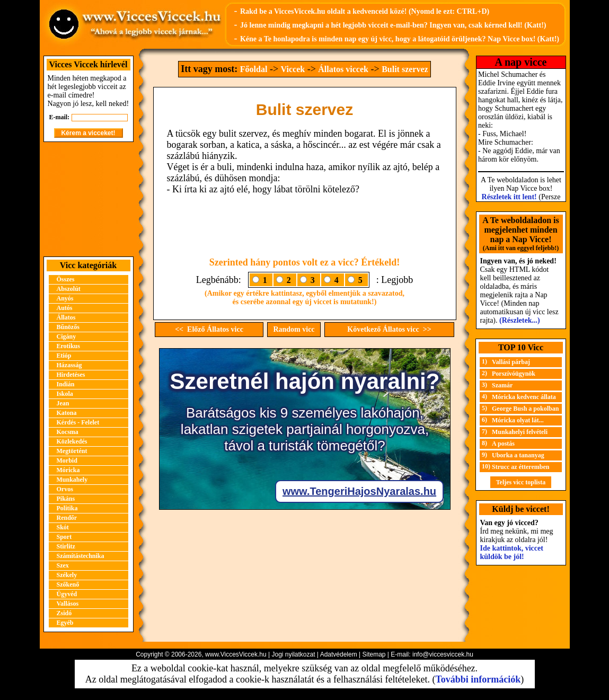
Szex (63, 565)
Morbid (67, 460)
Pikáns (66, 499)
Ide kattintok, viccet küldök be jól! (512, 552)
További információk (478, 679)
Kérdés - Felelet (78, 422)
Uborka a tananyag (518, 455)
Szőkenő (68, 584)
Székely (67, 575)
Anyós (65, 298)
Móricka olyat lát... (518, 420)
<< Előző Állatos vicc (209, 329)
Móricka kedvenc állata (524, 397)
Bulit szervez (405, 69)
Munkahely (72, 480)
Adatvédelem (339, 654)
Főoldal (254, 69)
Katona (67, 413)
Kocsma (68, 432)
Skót (63, 527)
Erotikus (68, 346)
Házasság (69, 365)
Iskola (65, 394)
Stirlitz (66, 546)
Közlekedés (72, 441)
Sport (64, 537)
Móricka (68, 470)
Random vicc (294, 329)
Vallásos (68, 604)
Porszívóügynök (514, 374)
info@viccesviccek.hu (443, 654)
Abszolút (69, 289)
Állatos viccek (343, 69)
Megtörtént (72, 451)
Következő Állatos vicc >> (389, 329)
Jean (63, 403)
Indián (66, 384)
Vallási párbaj (511, 362)
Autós (65, 308)
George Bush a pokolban (525, 409)
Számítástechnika (81, 556)
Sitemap (374, 654)
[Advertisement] (89, 199)
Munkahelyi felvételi (520, 432)
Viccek (293, 69)
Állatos (66, 317)
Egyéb (65, 623)
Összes (66, 279)
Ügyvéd (67, 594)
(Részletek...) (520, 320)
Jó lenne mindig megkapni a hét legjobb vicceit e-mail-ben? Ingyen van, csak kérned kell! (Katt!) (393, 25)
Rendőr (67, 518)
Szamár (502, 385)
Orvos (65, 489)
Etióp (64, 356)
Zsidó (64, 613)
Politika (67, 508)
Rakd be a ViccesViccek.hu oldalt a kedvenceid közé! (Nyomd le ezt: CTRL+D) (365, 11)
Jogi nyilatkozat (293, 654)
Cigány (67, 336)
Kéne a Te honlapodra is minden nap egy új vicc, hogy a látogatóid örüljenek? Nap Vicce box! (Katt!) (400, 39)
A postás (503, 444)
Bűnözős (68, 327)
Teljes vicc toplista (521, 482)
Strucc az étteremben (520, 467)
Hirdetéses (71, 375)
